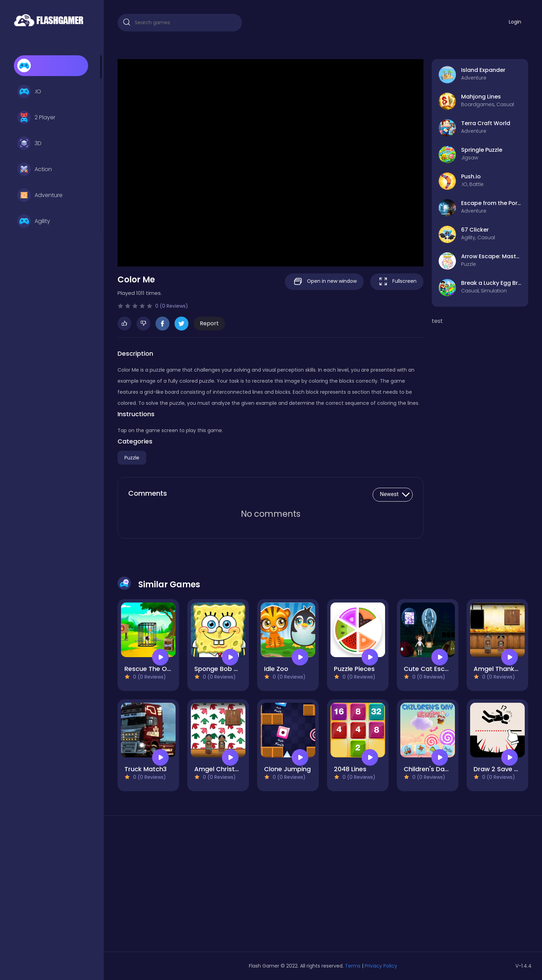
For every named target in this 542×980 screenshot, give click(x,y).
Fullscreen (397, 282)
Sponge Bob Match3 (226, 669)
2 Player (36, 118)
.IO (29, 92)
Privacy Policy (381, 966)
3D (29, 143)
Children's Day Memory (439, 769)
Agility (34, 221)
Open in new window (324, 282)
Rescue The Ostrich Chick (164, 669)
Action (35, 169)
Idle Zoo (276, 669)
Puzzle (132, 458)
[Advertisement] (183, 886)
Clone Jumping (287, 769)
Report (209, 323)
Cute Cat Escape (430, 669)
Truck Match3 (146, 769)
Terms (353, 966)
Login (515, 22)
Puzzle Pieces (354, 669)
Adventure (40, 195)
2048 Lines (350, 769)
